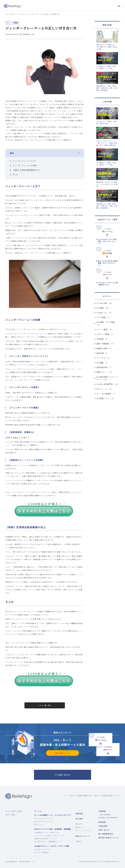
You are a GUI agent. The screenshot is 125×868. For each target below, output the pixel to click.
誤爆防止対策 (104, 348)
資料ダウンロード (83, 836)
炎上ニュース (105, 389)
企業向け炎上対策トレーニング (46, 838)
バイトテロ (104, 358)
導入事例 (79, 819)
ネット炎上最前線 (106, 394)
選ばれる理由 (10, 815)
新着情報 (79, 814)
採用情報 (102, 822)
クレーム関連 (105, 329)
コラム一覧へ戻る (45, 705)
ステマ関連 (104, 317)
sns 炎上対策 (105, 303)
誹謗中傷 (103, 353)
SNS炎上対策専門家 (108, 384)
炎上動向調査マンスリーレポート (107, 378)
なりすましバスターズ (42, 849)
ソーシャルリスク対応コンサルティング (49, 835)
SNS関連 (103, 308)
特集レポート (105, 372)
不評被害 (103, 339)
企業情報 (102, 811)
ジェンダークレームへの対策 (24, 165)
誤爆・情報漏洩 (105, 344)
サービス (38, 811)
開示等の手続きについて (108, 838)
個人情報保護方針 (106, 834)
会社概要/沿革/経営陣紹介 (108, 818)
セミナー (79, 824)
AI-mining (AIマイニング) (44, 818)
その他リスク (105, 313)
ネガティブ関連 (105, 334)
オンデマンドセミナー (84, 830)
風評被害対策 (104, 367)
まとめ (15, 174)
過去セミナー (80, 827)
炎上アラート (39, 824)
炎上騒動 (103, 363)
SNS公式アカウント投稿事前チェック (48, 842)
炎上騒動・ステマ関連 (106, 323)
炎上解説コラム (106, 398)
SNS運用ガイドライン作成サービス (47, 832)
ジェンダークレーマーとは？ (24, 161)
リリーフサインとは (14, 811)
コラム (78, 841)
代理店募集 (103, 826)
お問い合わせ (104, 830)
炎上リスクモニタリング (43, 821)
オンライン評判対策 (41, 852)
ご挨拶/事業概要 (105, 815)
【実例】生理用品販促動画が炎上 (26, 170)
